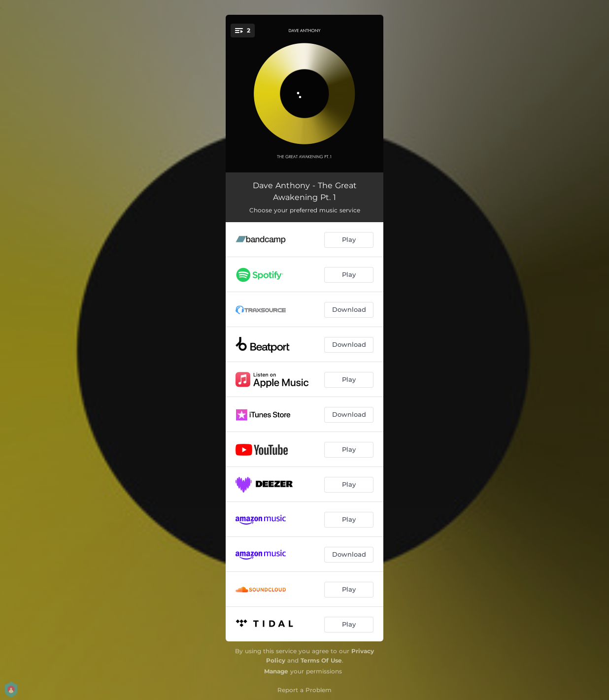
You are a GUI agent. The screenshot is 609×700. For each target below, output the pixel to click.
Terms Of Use (321, 660)
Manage (276, 671)
